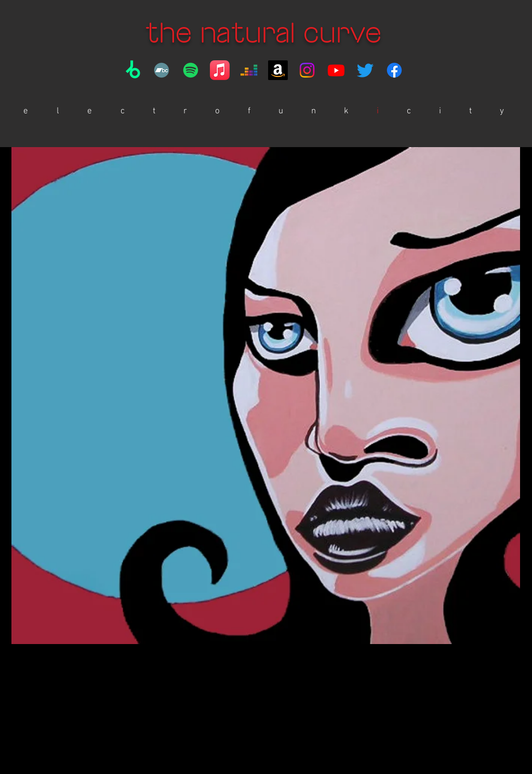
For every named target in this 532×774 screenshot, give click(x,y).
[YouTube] (336, 70)
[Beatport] (132, 70)
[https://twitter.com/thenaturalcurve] (365, 70)
